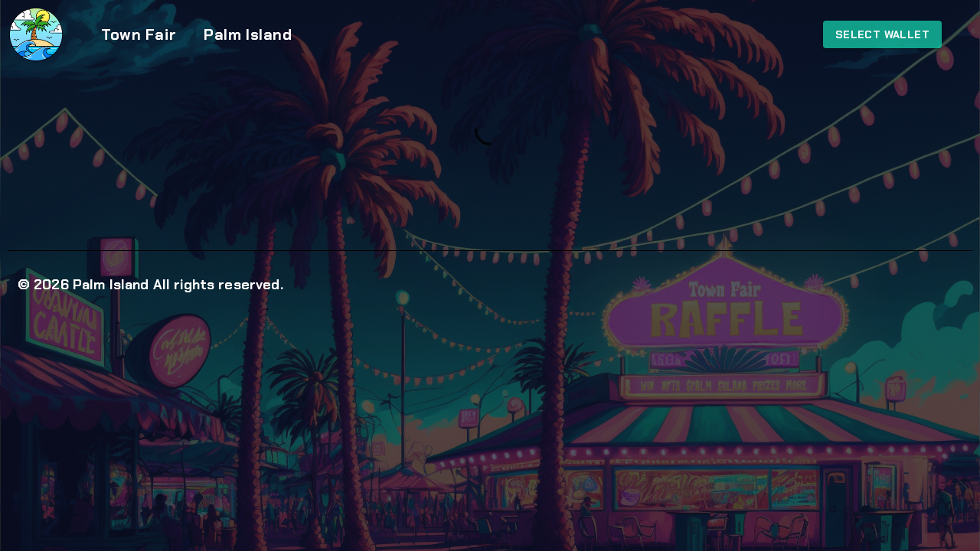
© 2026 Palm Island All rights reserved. (150, 285)
